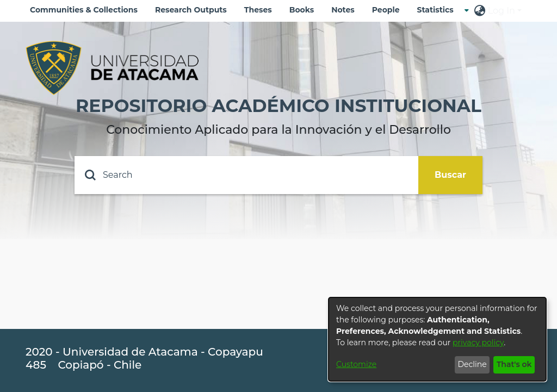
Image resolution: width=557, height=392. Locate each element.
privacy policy (478, 343)
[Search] (246, 175)
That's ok (514, 364)
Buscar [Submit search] (450, 175)
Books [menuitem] (302, 10)
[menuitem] (439, 10)
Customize (356, 364)
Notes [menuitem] (343, 10)
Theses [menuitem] (258, 10)
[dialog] (437, 339)
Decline (472, 364)
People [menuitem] (386, 10)
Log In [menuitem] (502, 11)
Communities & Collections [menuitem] (84, 10)
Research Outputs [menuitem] (191, 10)
